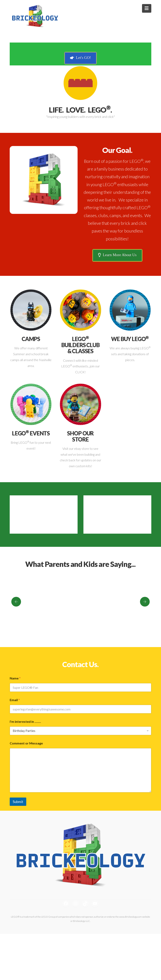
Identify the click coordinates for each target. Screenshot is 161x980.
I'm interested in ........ (25, 721)
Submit (18, 802)
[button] (147, 8)
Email (15, 700)
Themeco (90, 964)
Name (15, 678)
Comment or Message (26, 743)
